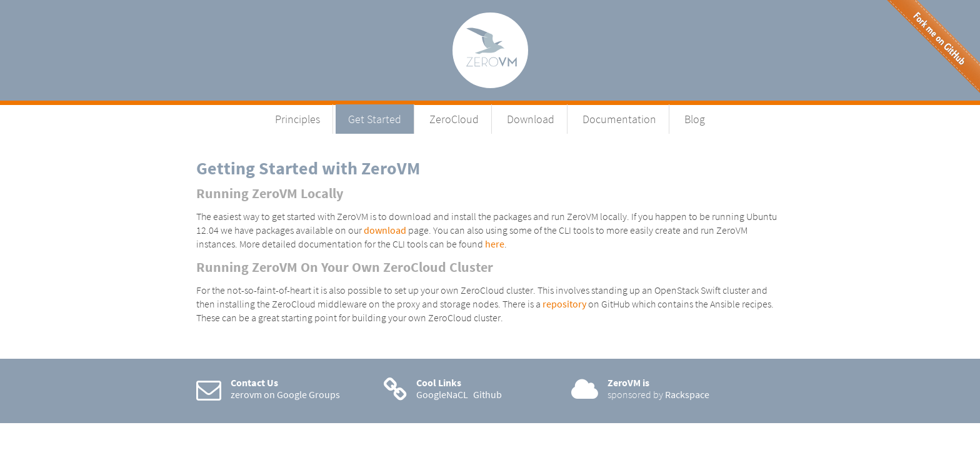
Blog (695, 119)
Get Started (375, 119)
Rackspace (687, 394)
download (385, 230)
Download (531, 119)
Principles (297, 119)
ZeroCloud (454, 119)
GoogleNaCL (442, 394)
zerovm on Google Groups (285, 394)
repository (564, 304)
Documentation (619, 119)
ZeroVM (490, 50)
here (495, 244)
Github (487, 394)
